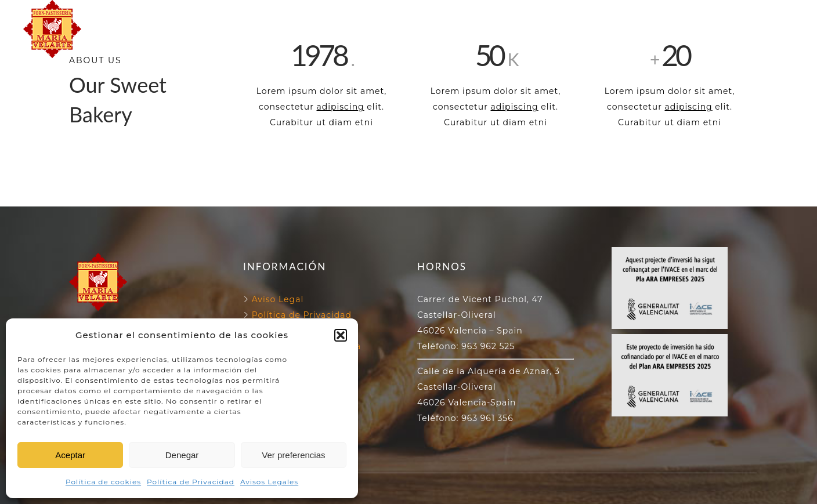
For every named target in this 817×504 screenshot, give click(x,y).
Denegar (182, 455)
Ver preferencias (293, 455)
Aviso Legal (278, 299)
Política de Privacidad (191, 482)
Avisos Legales (269, 482)
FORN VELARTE (286, 15)
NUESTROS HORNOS (401, 15)
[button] (341, 335)
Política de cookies (103, 482)
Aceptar (70, 455)
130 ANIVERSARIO (523, 15)
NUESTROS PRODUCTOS (408, 42)
